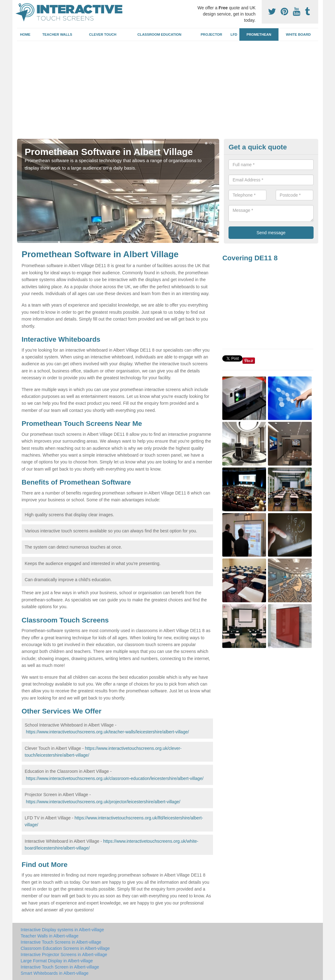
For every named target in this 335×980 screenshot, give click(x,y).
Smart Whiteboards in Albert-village (55, 973)
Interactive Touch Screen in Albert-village (60, 967)
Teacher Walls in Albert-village (50, 936)
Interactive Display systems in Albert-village (62, 930)
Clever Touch (103, 34)
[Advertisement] (168, 92)
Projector (211, 34)
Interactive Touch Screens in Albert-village (61, 942)
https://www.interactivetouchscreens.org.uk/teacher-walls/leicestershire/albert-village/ (107, 732)
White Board (298, 34)
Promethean (259, 34)
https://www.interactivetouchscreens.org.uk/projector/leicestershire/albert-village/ (103, 802)
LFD (234, 34)
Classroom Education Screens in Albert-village (65, 948)
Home (25, 34)
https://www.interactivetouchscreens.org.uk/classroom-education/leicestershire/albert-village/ (115, 778)
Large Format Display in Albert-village (57, 961)
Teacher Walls (57, 34)
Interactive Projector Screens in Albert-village (64, 955)
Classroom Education (160, 34)
